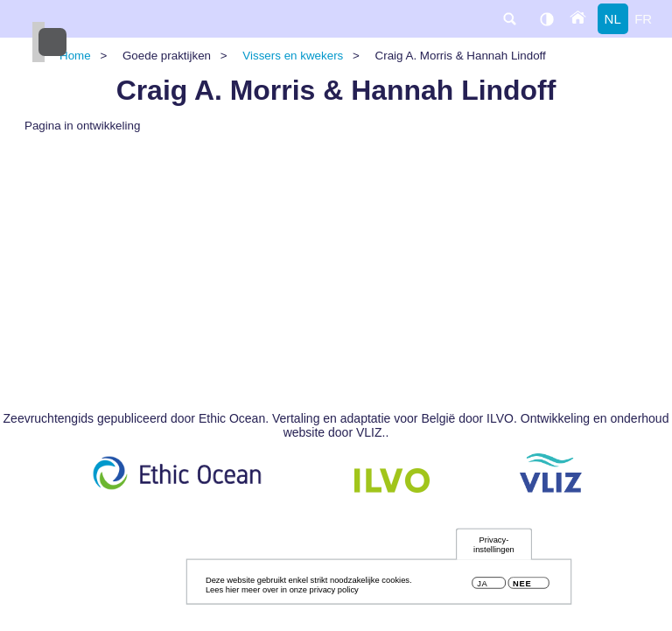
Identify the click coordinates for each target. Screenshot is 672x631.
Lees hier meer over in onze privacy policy (282, 593)
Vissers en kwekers (293, 56)
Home (75, 56)
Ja (482, 587)
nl (613, 19)
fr (643, 19)
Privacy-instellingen (494, 547)
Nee (522, 587)
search (509, 19)
